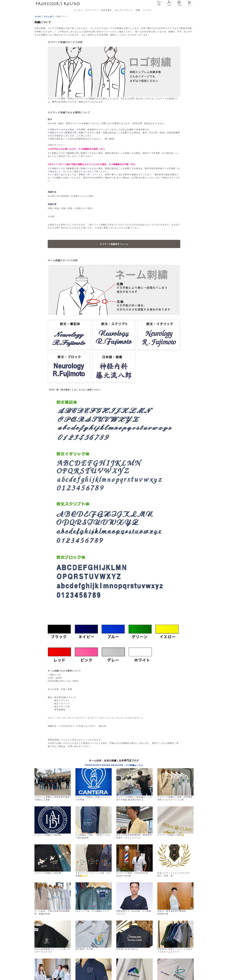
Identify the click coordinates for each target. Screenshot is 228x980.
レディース (92, 10)
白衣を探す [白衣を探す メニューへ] (107, 10)
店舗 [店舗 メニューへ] (138, 10)
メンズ (78, 10)
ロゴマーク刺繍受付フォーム (114, 244)
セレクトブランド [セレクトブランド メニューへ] (124, 10)
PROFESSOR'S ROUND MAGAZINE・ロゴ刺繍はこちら (114, 765)
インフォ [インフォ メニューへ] (147, 10)
